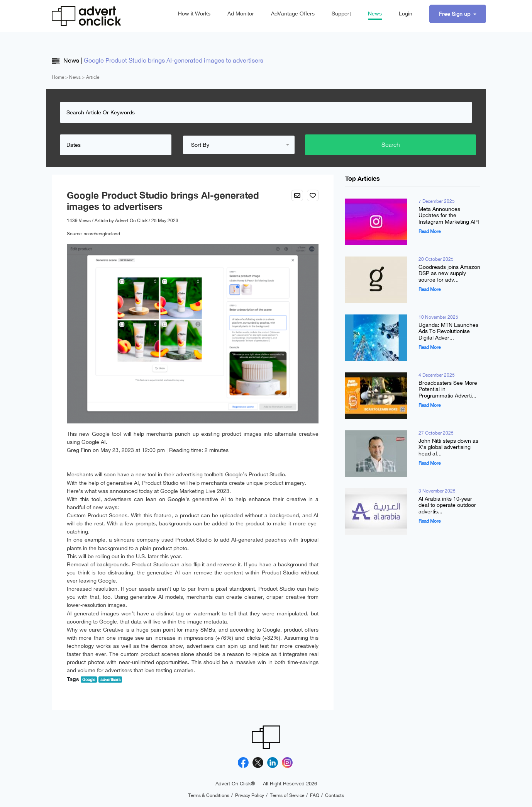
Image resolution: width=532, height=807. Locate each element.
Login (406, 14)
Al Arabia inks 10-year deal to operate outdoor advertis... (447, 505)
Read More (429, 231)
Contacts (335, 795)
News (375, 14)
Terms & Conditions (209, 795)
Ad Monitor (241, 14)
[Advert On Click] (86, 16)
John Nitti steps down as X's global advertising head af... (448, 447)
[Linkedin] (273, 763)
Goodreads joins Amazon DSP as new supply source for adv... (449, 274)
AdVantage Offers (293, 14)
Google (89, 680)
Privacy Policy (250, 795)
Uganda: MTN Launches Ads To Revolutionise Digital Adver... (448, 331)
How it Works (194, 14)
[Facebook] (243, 763)
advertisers (110, 680)
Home (58, 77)
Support (341, 14)
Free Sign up (455, 14)
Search (436, 145)
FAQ (315, 795)
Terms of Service (287, 795)
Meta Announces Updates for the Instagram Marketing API (449, 216)
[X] (258, 763)
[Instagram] (287, 763)
